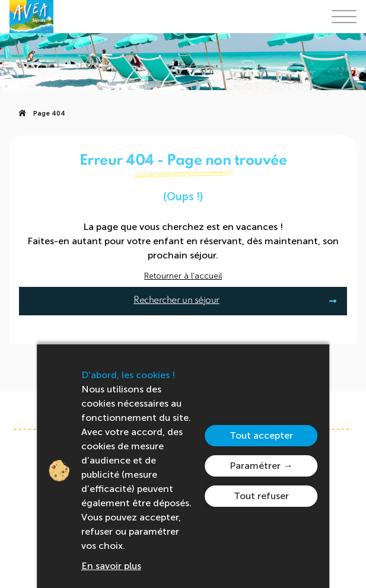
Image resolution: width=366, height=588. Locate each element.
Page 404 (49, 114)
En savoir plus (111, 566)
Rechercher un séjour (176, 301)
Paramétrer (255, 466)
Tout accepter (261, 435)
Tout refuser (261, 496)
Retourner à (183, 276)
